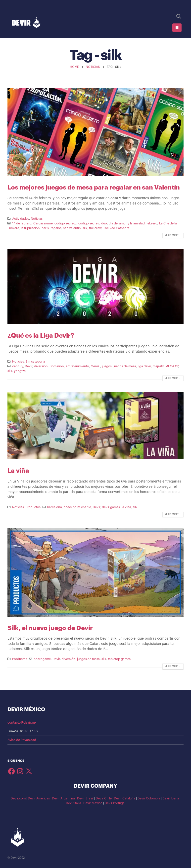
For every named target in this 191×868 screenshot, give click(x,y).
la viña (126, 507)
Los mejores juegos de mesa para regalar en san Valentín (94, 187)
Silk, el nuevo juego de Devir (50, 628)
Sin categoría (35, 362)
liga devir (144, 366)
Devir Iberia (171, 798)
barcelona (54, 507)
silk (85, 228)
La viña (18, 471)
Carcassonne (43, 223)
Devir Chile (104, 798)
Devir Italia (73, 803)
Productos (33, 507)
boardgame (42, 659)
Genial (95, 366)
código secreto (66, 223)
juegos (107, 366)
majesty (158, 366)
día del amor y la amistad (127, 223)
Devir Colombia (149, 798)
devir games (111, 507)
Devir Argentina (63, 798)
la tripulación (30, 228)
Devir (29, 366)
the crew (95, 228)
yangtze (20, 371)
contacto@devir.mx (22, 723)
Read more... (173, 235)
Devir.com (18, 798)
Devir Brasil (85, 798)
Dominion (57, 366)
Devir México (93, 803)
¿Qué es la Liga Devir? (41, 336)
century (18, 366)
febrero (152, 223)
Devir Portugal (115, 803)
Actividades (21, 219)
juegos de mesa (125, 366)
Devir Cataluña (125, 798)
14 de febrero (22, 223)
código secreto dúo (93, 223)
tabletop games (119, 659)
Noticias (37, 219)
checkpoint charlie (77, 507)
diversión (41, 366)
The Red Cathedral (117, 228)
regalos (56, 228)
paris (45, 228)
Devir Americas (39, 798)
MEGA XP (172, 366)
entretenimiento (77, 366)
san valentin (72, 228)
